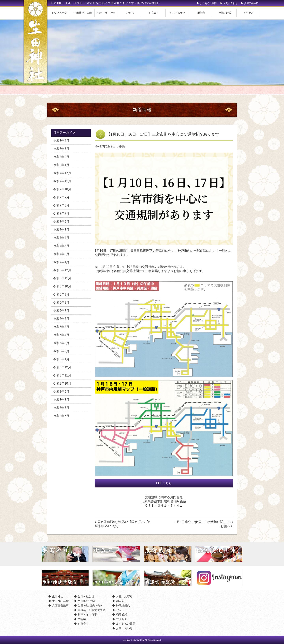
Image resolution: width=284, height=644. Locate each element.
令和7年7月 (61, 214)
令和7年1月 (61, 262)
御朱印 (201, 13)
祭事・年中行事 (106, 13)
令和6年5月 (61, 327)
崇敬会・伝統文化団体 (92, 610)
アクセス (248, 13)
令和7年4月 (61, 238)
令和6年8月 (61, 303)
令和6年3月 (61, 343)
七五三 (120, 610)
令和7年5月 (61, 230)
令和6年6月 (61, 319)
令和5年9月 (61, 392)
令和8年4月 (61, 141)
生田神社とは (86, 596)
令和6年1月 (61, 359)
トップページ (59, 13)
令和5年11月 (62, 375)
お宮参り (154, 13)
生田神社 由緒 (83, 13)
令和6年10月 (62, 286)
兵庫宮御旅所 (251, 3)
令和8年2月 (61, 157)
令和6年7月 (61, 311)
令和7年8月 (61, 205)
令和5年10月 (62, 383)
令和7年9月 (61, 197)
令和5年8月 (61, 400)
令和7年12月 (62, 173)
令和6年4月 (61, 335)
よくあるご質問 (208, 3)
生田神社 (58, 596)
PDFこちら (164, 483)
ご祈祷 (130, 13)
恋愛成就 (121, 615)
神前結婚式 (225, 13)
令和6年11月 (62, 278)
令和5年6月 (61, 416)
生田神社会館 (60, 601)
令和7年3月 (61, 246)
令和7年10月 (62, 189)
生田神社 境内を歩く (91, 606)
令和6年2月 (61, 351)
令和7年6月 (61, 222)
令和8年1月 (61, 165)
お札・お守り (177, 13)
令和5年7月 (61, 408)
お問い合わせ (230, 3)
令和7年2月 (61, 254)
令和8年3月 (61, 149)
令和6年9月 (61, 294)
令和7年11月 (62, 181)
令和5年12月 (62, 367)
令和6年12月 (62, 270)
